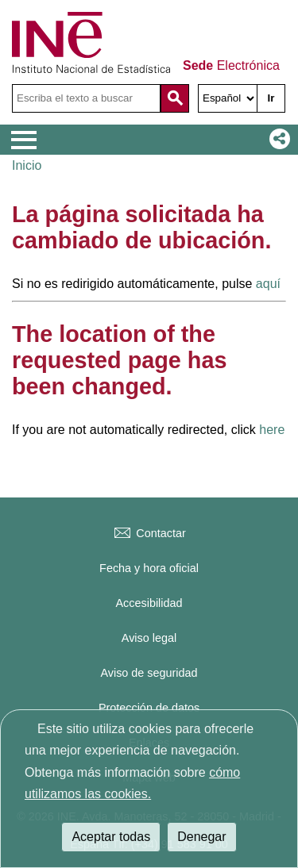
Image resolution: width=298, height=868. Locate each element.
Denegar (201, 837)
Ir (271, 98)
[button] (277, 140)
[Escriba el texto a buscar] (86, 98)
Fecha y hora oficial (149, 568)
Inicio (27, 165)
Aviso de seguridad (149, 673)
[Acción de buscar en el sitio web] (175, 98)
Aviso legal (149, 638)
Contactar (149, 533)
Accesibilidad (149, 603)
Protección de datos (149, 708)
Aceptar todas (111, 837)
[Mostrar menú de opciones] (24, 140)
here (272, 430)
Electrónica (231, 66)
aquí (268, 284)
